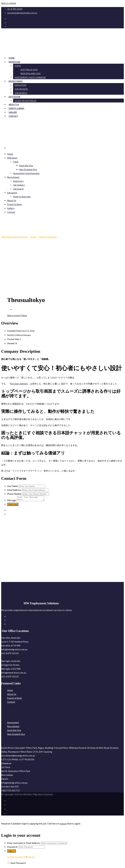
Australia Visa (26, 166)
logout (63, 824)
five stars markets (19, 384)
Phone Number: (15, 494)
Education (12, 193)
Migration (12, 158)
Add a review (14, 315)
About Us (12, 200)
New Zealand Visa (28, 169)
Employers (18, 181)
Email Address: (14, 490)
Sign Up (31, 858)
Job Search (18, 189)
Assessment (13, 723)
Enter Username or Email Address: (24, 844)
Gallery (11, 208)
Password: (12, 848)
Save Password (18, 864)
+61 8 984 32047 (15, 9)
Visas (18, 66)
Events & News (15, 204)
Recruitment (13, 177)
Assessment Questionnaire (30, 77)
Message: (12, 501)
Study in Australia (25, 101)
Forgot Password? (16, 858)
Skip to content (9, 3)
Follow (24, 315)
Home (10, 154)
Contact (13, 116)
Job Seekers (19, 185)
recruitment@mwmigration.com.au (22, 13)
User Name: (13, 486)
